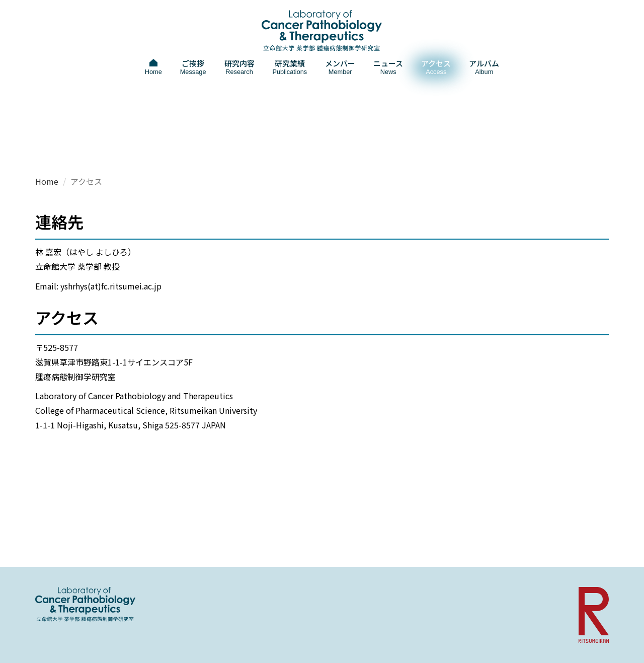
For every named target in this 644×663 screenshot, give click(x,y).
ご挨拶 (193, 67)
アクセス (436, 67)
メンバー (340, 67)
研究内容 (239, 67)
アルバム (484, 67)
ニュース (388, 67)
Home (47, 181)
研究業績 (290, 67)
